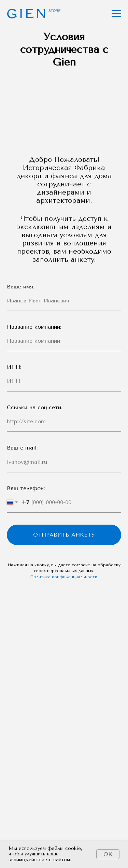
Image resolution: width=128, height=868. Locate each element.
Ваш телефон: (26, 488)
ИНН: (14, 367)
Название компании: (34, 327)
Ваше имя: (20, 287)
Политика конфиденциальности (64, 577)
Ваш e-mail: (22, 448)
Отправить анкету (64, 535)
